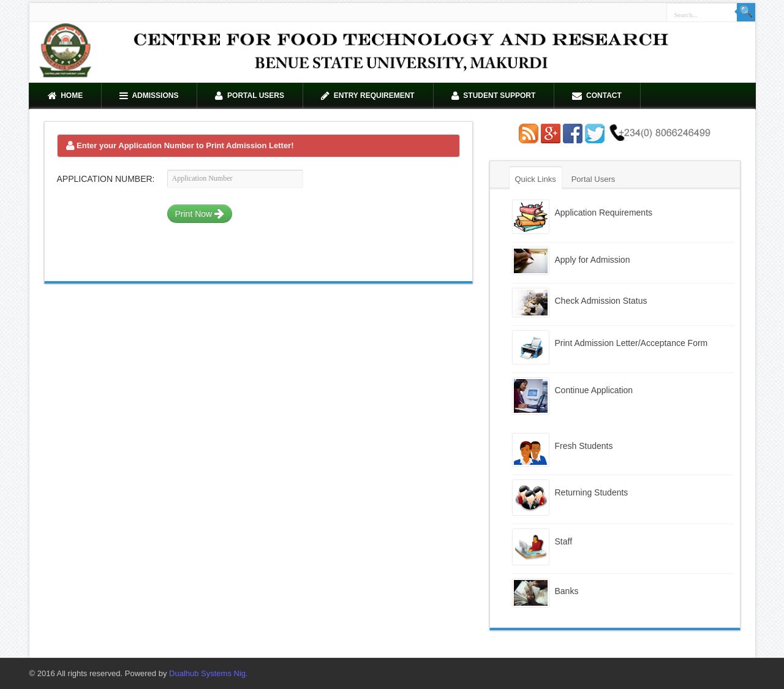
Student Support (494, 96)
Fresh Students (584, 446)
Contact (597, 96)
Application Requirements (604, 213)
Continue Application (594, 390)
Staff (564, 541)
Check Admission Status (601, 301)
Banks (567, 591)
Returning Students (592, 492)
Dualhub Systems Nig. (209, 673)
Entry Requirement (368, 96)
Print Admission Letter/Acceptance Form (631, 343)
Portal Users (250, 96)
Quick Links (536, 179)
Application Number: (106, 179)
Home (66, 96)
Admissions (149, 96)
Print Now (200, 214)
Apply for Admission (593, 260)
